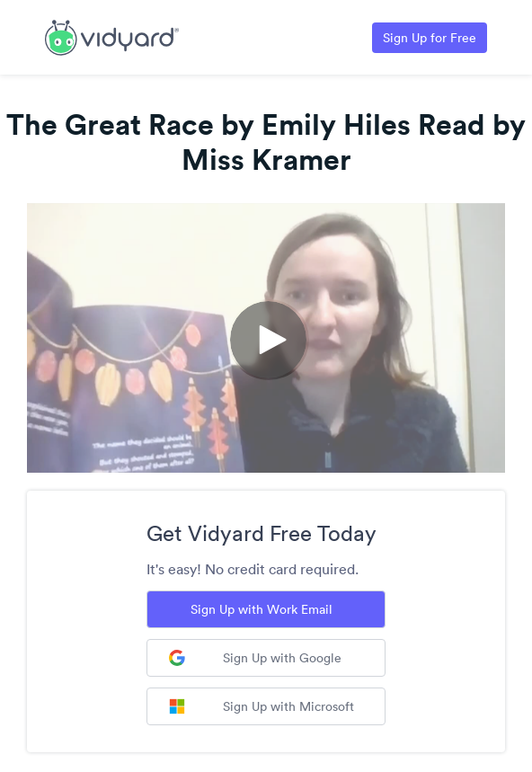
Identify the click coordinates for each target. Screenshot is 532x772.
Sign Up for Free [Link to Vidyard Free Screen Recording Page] (430, 38)
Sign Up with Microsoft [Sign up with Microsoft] (262, 706)
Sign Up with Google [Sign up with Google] (255, 658)
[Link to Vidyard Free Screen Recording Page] (112, 36)
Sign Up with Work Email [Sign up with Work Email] (262, 609)
